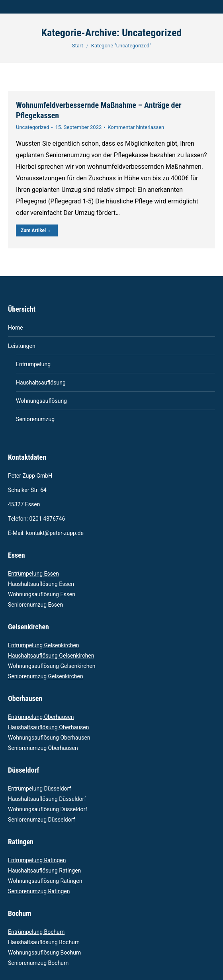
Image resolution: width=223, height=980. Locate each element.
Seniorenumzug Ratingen (39, 891)
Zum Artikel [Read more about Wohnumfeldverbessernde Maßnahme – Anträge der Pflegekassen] (35, 230)
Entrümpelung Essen (33, 574)
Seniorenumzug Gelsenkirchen (46, 676)
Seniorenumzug (35, 419)
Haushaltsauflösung (41, 383)
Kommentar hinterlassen (136, 127)
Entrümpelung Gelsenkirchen (44, 645)
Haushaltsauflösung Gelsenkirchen (51, 656)
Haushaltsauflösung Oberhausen (48, 727)
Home (16, 328)
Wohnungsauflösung (41, 401)
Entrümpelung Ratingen (37, 860)
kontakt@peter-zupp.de (55, 533)
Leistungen (22, 346)
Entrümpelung (33, 364)
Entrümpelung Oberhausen (41, 717)
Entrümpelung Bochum (36, 932)
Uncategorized (32, 127)
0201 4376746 (48, 519)
